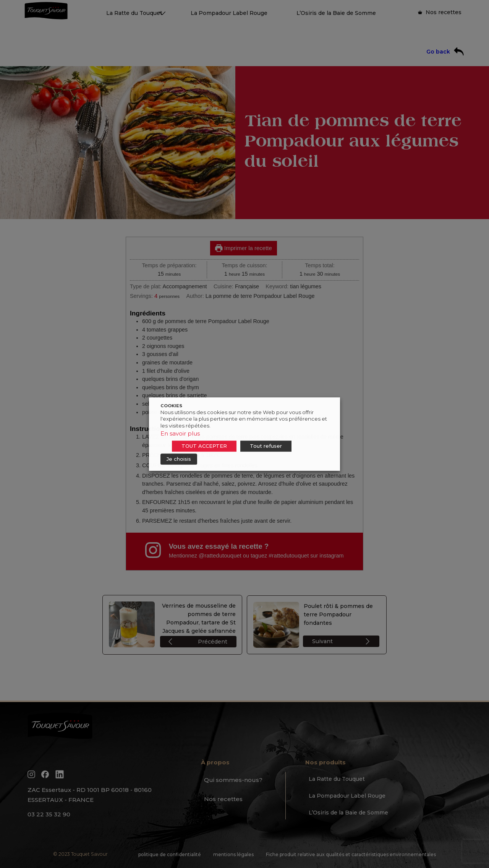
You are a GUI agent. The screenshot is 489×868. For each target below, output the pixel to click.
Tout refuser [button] (266, 446)
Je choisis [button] (179, 459)
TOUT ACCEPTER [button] (204, 446)
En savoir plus (180, 433)
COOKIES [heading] (171, 406)
